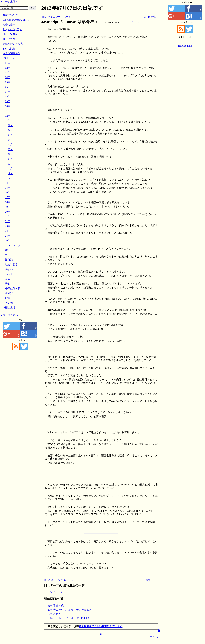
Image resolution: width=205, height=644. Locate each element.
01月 (10, 125)
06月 (10, 149)
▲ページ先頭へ (9, 315)
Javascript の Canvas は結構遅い (69, 22)
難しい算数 (9, 39)
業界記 (9, 293)
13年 (8, 121)
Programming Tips (12, 29)
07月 (10, 154)
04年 (8, 77)
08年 (8, 97)
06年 (8, 87)
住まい (9, 269)
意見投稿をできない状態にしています (101, 626)
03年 (8, 73)
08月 (10, 159)
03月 (10, 135)
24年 (8, 231)
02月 (10, 130)
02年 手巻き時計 (57, 606)
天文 (8, 284)
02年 (8, 68)
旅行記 (9, 260)
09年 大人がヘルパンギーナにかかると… (71, 610)
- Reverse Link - (185, 46)
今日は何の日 (13, 288)
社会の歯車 (9, 25)
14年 (8, 183)
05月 (10, 145)
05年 (8, 82)
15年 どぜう (54, 614)
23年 (8, 226)
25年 (8, 236)
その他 (9, 303)
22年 (8, 221)
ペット (9, 274)
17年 (8, 197)
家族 (8, 279)
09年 (8, 101)
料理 (8, 255)
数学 (8, 298)
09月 (10, 164)
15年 (8, 188)
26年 (8, 241)
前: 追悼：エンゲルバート (56, 17)
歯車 (8, 250)
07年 (8, 92)
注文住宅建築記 (12, 53)
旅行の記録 (9, 49)
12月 (10, 178)
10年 (8, 106)
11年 (8, 111)
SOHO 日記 (9, 58)
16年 (8, 193)
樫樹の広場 (9, 308)
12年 (8, 116)
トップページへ (153, 637)
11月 (10, 173)
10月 (10, 169)
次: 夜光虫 (150, 17)
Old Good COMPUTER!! (16, 20)
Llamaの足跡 (10, 34)
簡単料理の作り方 (13, 44)
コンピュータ (133, 22)
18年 (8, 202)
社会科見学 (12, 264)
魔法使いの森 (10, 15)
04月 (10, 140)
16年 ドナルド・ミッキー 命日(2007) (68, 618)
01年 (8, 63)
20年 (8, 212)
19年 (8, 207)
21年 (8, 217)
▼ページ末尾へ (9, 2)
